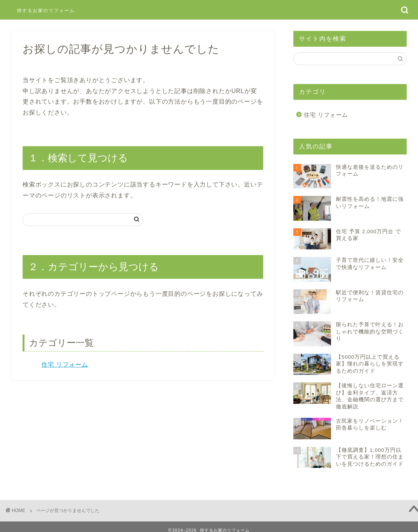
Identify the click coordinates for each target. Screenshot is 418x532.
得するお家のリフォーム (46, 10)
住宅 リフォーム (65, 365)
